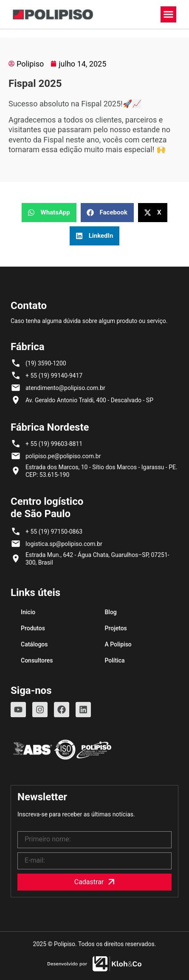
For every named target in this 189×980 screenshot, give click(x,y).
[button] (169, 14)
